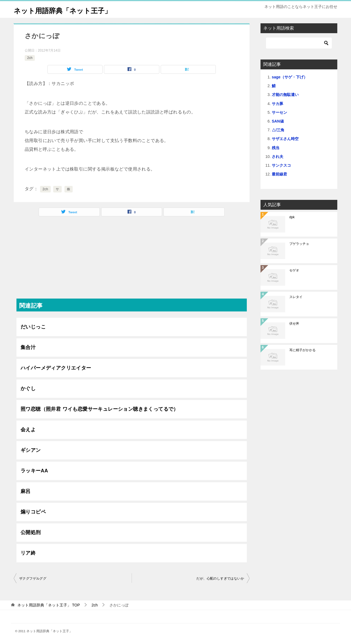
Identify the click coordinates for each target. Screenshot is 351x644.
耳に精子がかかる (302, 350)
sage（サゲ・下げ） (290, 77)
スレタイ (296, 297)
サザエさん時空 (285, 139)
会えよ (28, 430)
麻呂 (26, 491)
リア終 (28, 553)
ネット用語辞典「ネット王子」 (72, 9)
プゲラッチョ (299, 244)
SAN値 (278, 121)
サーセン (279, 112)
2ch (30, 58)
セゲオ (294, 270)
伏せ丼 (294, 324)
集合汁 (28, 347)
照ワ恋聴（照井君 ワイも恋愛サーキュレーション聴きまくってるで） (100, 409)
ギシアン (31, 450)
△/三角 (278, 130)
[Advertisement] (132, 260)
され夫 (278, 157)
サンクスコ (281, 165)
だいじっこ (33, 327)
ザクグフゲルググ (33, 578)
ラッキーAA (34, 471)
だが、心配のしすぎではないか (220, 578)
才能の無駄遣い (285, 95)
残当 (276, 148)
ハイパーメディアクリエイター (56, 368)
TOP (49, 605)
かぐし (28, 388)
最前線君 (279, 174)
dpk (292, 217)
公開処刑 (31, 532)
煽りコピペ (33, 512)
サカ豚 (278, 104)
